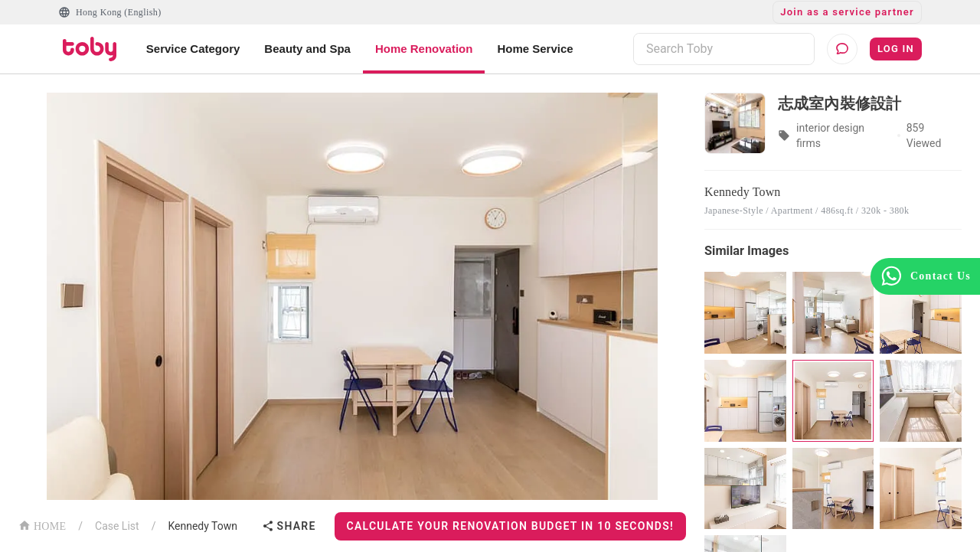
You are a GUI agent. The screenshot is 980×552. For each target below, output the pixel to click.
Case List (117, 526)
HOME (42, 525)
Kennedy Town (203, 526)
